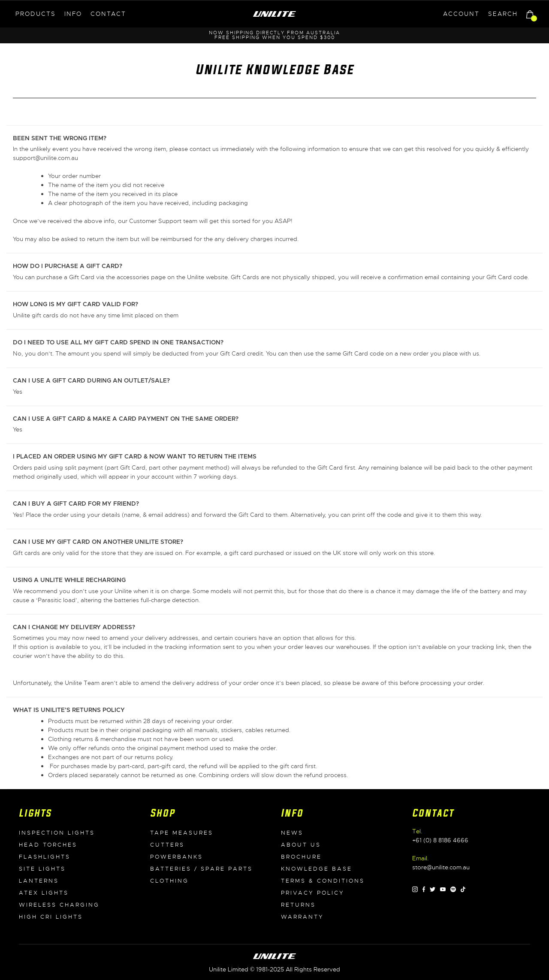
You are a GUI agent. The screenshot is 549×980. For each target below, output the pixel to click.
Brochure (301, 857)
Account (461, 14)
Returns (298, 905)
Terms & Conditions (323, 881)
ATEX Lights (44, 893)
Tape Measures (182, 833)
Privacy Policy (313, 893)
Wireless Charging (59, 905)
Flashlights (45, 857)
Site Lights (42, 869)
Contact (108, 14)
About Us (301, 845)
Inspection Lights (57, 833)
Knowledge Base (317, 869)
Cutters (167, 845)
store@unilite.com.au (441, 867)
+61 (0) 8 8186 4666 (440, 840)
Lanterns (39, 881)
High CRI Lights (51, 917)
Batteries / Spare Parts (201, 869)
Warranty (302, 917)
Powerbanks (176, 857)
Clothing (169, 881)
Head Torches (48, 845)
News (292, 833)
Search (503, 14)
